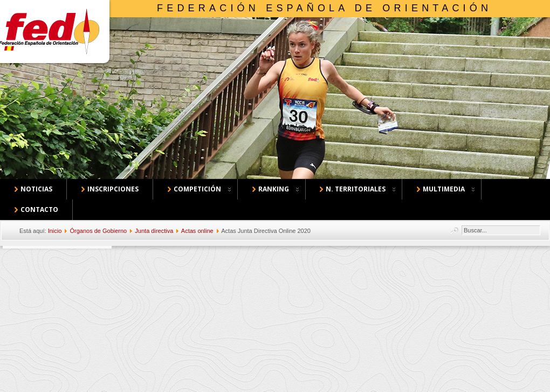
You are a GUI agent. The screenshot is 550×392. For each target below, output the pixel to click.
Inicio (55, 231)
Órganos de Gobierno (98, 231)
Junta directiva (154, 231)
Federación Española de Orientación (324, 8)
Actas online (197, 231)
